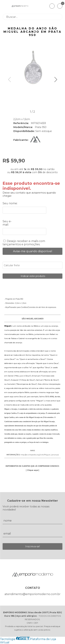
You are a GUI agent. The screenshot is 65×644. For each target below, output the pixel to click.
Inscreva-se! (32, 546)
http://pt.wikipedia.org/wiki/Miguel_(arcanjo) (40, 455)
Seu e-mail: (7, 223)
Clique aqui (33, 470)
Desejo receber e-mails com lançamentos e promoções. (24, 243)
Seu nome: (10, 203)
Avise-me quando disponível (33, 251)
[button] (56, 80)
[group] (33, 68)
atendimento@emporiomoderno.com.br (32, 594)
